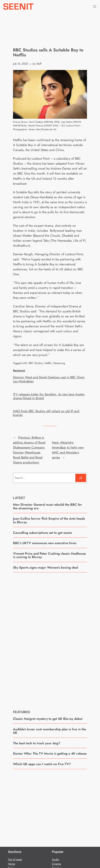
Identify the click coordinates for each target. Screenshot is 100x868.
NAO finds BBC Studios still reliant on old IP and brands (46, 413)
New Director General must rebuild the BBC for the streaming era (48, 506)
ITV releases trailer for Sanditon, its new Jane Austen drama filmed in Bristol (49, 396)
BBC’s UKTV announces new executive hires (45, 543)
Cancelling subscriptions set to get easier (43, 533)
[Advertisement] (50, 638)
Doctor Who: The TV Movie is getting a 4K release (50, 753)
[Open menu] (95, 7)
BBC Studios (36, 363)
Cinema (56, 864)
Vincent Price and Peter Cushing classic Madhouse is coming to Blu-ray (49, 555)
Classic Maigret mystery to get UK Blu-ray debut (48, 719)
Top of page (15, 859)
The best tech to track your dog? (37, 743)
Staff (39, 64)
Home (11, 864)
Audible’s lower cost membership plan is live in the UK (50, 731)
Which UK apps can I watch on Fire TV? (42, 764)
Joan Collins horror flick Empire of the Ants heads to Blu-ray (49, 520)
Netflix (48, 363)
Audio (56, 859)
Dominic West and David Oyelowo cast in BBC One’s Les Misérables (49, 379)
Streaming (59, 363)
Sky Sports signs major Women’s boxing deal (45, 567)
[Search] (81, 478)
